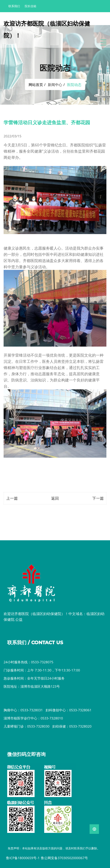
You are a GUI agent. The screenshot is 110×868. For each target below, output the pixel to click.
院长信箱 (31, 6)
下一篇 (98, 498)
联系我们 (14, 6)
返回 (55, 498)
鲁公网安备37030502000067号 (64, 858)
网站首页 (36, 85)
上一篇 (12, 498)
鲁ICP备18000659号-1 (23, 858)
